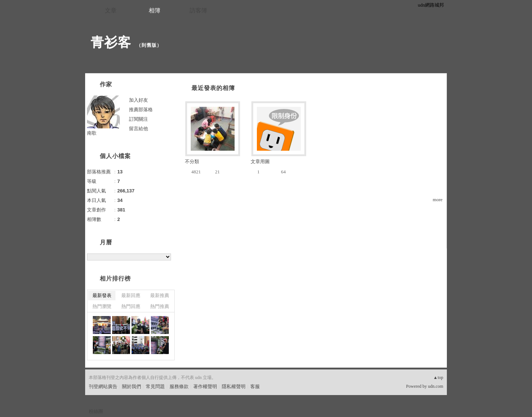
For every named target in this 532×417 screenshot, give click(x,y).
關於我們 (132, 386)
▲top (438, 377)
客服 (255, 386)
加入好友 (138, 100)
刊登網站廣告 (103, 386)
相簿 (155, 10)
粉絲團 (96, 411)
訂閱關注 (138, 119)
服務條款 (179, 386)
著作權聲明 (205, 386)
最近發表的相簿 (213, 88)
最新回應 (131, 295)
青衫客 (111, 42)
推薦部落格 (141, 110)
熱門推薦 (160, 306)
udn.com (436, 386)
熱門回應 (131, 306)
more (438, 200)
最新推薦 (160, 295)
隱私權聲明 (234, 386)
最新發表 (102, 295)
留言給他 (138, 129)
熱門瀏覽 (102, 306)
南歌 (92, 133)
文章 (111, 10)
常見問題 (155, 386)
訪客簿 (198, 10)
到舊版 (149, 45)
